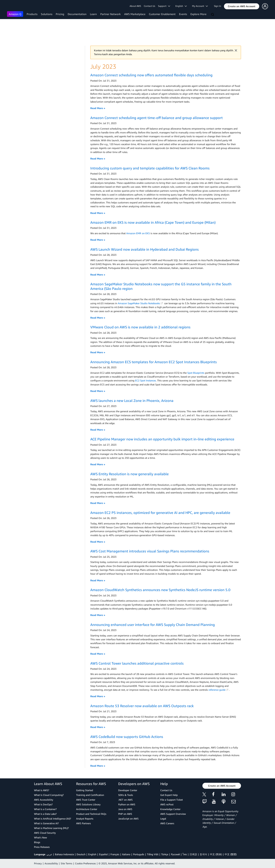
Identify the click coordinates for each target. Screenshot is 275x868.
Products (32, 14)
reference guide (218, 690)
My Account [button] (200, 6)
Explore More (198, 14)
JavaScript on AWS (128, 819)
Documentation (77, 14)
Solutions (47, 14)
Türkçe (165, 854)
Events (183, 14)
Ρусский (175, 854)
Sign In (218, 6)
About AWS (135, 6)
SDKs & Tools (126, 795)
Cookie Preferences (85, 863)
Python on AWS (127, 804)
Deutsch (81, 854)
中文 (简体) (216, 854)
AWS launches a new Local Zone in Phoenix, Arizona (132, 401)
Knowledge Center (170, 809)
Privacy (38, 863)
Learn (93, 14)
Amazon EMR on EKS (138, 233)
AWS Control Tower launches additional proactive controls (137, 663)
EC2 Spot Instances (145, 380)
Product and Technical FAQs (91, 814)
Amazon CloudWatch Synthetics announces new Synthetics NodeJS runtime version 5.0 (160, 590)
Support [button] (164, 6)
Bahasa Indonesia (64, 854)
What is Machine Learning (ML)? (51, 828)
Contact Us (150, 6)
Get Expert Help (169, 795)
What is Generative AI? (46, 823)
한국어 (203, 854)
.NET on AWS (125, 800)
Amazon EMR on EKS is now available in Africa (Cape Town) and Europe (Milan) (153, 222)
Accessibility (51, 863)
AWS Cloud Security (45, 833)
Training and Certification (90, 795)
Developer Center (128, 790)
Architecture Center (87, 809)
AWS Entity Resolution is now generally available (130, 474)
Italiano (126, 854)
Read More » (98, 108)
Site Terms (66, 863)
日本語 (193, 854)
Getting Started (85, 790)
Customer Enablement (162, 14)
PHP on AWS (125, 814)
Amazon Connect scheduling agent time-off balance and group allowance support (157, 118)
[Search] (213, 15)
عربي (49, 854)
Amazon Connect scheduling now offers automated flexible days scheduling (151, 75)
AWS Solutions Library (88, 804)
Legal (163, 819)
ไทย (185, 854)
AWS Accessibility (44, 800)
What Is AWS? (42, 790)
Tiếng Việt (153, 854)
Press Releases (42, 847)
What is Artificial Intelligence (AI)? (53, 819)
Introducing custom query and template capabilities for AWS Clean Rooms (150, 168)
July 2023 (103, 66)
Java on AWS (125, 809)
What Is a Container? (45, 809)
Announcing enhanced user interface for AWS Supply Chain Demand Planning (153, 625)
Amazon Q (15, 14)
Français (115, 854)
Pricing (60, 14)
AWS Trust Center (86, 800)
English (92, 854)
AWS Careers (167, 823)
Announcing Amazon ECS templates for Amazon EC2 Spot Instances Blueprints (154, 362)
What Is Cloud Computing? (49, 795)
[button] (242, 6)
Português (139, 854)
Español (103, 854)
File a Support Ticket (172, 800)
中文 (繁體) (231, 854)
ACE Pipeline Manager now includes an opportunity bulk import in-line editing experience (162, 439)
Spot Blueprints (196, 373)
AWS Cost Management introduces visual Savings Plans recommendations (150, 551)
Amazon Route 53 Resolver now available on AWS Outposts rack (142, 706)
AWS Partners (83, 823)
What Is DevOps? (43, 804)
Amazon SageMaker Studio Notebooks (140, 303)
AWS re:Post (167, 804)
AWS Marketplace (135, 14)
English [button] (181, 6)
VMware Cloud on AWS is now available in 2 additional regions (140, 327)
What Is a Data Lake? (45, 814)
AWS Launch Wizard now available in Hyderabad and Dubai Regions (145, 249)
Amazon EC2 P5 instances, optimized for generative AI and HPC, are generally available (160, 513)
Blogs (37, 842)
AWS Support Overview (173, 814)
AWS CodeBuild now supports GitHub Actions (127, 737)
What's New (41, 837)
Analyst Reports (85, 819)
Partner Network (110, 14)
